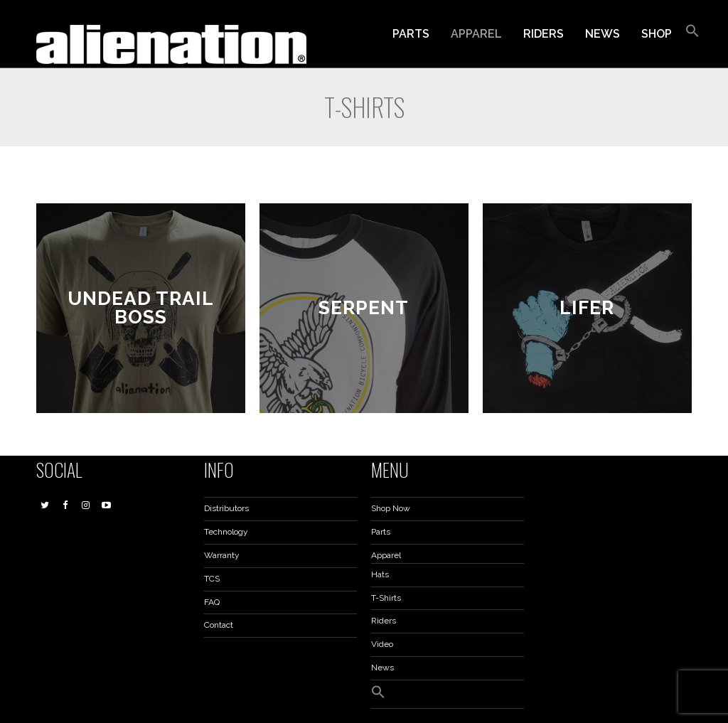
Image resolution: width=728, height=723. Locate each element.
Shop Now (391, 508)
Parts (381, 532)
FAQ (212, 602)
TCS (212, 579)
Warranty (222, 555)
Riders (384, 621)
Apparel (386, 555)
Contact (219, 625)
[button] (692, 34)
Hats (380, 574)
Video (382, 644)
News (382, 668)
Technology (226, 532)
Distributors (226, 508)
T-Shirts (386, 598)
